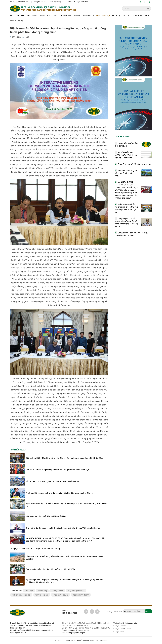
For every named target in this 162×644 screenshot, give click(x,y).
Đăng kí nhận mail (115, 611)
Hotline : (70, 612)
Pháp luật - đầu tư (121, 16)
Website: (74, 633)
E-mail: (75, 630)
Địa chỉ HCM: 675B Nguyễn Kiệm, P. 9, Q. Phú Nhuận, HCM (86, 628)
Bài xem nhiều (124, 136)
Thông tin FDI (45, 16)
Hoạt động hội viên (63, 16)
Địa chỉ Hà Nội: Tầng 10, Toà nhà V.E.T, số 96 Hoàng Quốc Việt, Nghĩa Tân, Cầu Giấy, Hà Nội (86, 624)
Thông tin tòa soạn (40, 2)
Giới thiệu (20, 16)
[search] (148, 9)
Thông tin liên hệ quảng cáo (125, 623)
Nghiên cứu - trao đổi (84, 16)
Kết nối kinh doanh (140, 16)
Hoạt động (32, 16)
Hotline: (78, 2)
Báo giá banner (120, 625)
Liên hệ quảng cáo (57, 2)
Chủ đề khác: (16, 591)
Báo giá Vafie (119, 632)
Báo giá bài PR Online (122, 628)
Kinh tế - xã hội (103, 16)
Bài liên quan (19, 450)
